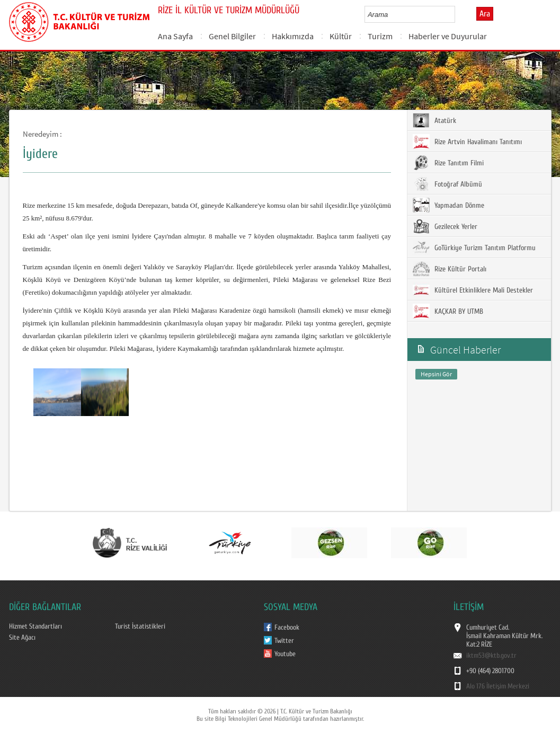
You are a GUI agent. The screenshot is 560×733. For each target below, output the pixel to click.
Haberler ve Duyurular (448, 36)
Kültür (341, 36)
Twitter (284, 641)
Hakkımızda (293, 36)
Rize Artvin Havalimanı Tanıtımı (467, 142)
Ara (485, 14)
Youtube (285, 654)
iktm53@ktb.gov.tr (491, 656)
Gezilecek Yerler (445, 226)
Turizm (380, 36)
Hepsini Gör (436, 374)
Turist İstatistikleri (140, 626)
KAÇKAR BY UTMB (448, 311)
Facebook (287, 628)
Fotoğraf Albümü (447, 184)
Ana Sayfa (175, 36)
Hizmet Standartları (35, 626)
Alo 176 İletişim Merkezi (498, 686)
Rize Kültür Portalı (450, 269)
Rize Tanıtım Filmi (448, 163)
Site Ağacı (22, 638)
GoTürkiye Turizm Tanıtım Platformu (474, 248)
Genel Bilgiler (232, 36)
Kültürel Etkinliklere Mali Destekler (473, 290)
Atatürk (434, 120)
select (458, 14)
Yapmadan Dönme (448, 205)
